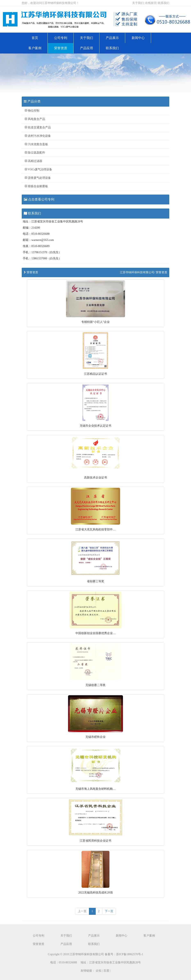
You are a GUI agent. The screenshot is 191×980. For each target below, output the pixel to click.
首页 (35, 38)
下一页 (109, 911)
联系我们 (164, 3)
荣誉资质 (61, 48)
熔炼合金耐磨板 (36, 186)
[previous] (82, 911)
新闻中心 (138, 38)
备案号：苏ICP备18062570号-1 (124, 954)
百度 (106, 971)
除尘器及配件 (35, 153)
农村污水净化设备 (38, 136)
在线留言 (151, 3)
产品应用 (86, 48)
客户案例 (35, 48)
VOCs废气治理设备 (38, 169)
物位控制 (32, 111)
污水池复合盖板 (36, 144)
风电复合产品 (35, 119)
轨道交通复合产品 (38, 127)
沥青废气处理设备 (38, 178)
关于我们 (138, 3)
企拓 (99, 971)
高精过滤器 (34, 161)
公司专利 (61, 38)
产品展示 (112, 38)
